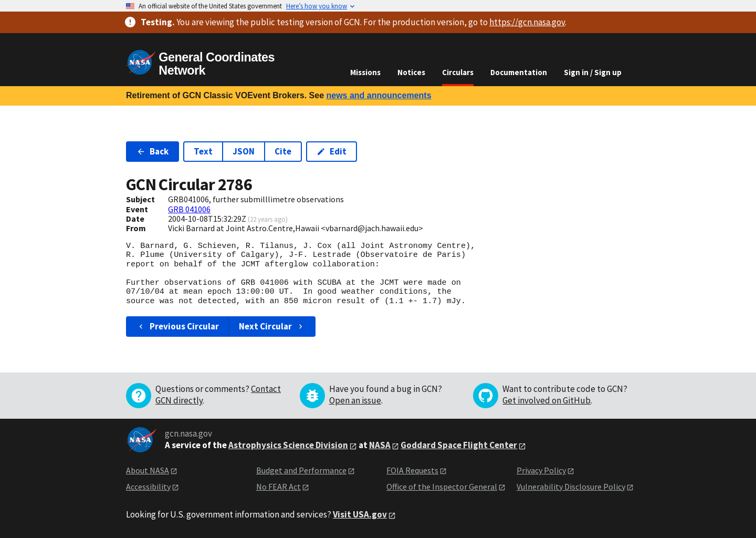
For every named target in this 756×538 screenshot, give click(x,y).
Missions (365, 72)
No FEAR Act (279, 487)
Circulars (458, 72)
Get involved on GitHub (547, 400)
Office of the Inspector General (442, 487)
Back (153, 151)
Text (203, 151)
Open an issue (355, 400)
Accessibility (148, 487)
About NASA (148, 470)
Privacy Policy (541, 470)
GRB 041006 (189, 209)
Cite (283, 151)
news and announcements (379, 95)
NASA (380, 445)
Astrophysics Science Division (288, 445)
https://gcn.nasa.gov (527, 22)
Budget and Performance (301, 470)
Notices (411, 72)
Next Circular (272, 326)
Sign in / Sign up (593, 72)
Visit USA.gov (360, 514)
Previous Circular (178, 326)
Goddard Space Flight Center (459, 445)
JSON (244, 151)
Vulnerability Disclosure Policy (571, 487)
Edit (332, 151)
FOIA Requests (412, 470)
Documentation (519, 72)
